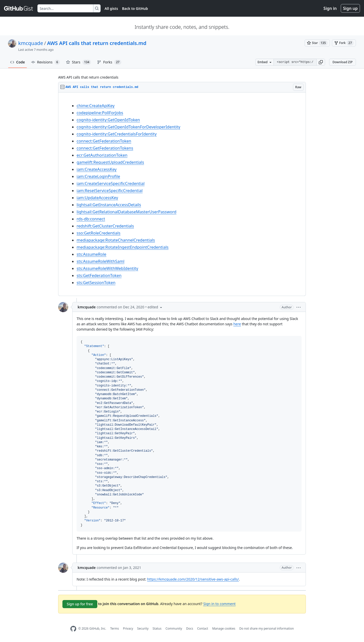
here (237, 324)
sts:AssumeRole (92, 254)
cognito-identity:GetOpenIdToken (108, 120)
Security (143, 628)
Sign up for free (80, 604)
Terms (115, 628)
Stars (79, 62)
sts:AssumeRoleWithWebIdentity (107, 268)
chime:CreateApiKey (96, 106)
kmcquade (31, 43)
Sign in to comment (219, 604)
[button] (321, 62)
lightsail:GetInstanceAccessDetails (109, 205)
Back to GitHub (135, 8)
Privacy (128, 628)
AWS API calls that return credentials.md (97, 43)
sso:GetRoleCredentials (98, 233)
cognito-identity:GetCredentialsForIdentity (117, 134)
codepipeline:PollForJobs (100, 113)
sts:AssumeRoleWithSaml (100, 261)
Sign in (330, 8)
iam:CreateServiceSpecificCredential (111, 184)
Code (18, 62)
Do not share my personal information (267, 628)
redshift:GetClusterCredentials (105, 226)
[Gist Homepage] (19, 8)
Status (157, 628)
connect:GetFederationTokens (105, 148)
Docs (190, 628)
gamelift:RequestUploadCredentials (110, 162)
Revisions (45, 62)
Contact (203, 628)
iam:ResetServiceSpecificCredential (110, 191)
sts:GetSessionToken (96, 283)
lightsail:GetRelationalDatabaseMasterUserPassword (127, 212)
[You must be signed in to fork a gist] (344, 43)
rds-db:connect (91, 219)
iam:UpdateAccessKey (97, 198)
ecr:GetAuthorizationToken (102, 155)
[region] (182, 194)
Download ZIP (343, 62)
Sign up (350, 8)
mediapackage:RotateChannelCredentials (116, 240)
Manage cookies (224, 628)
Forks (109, 62)
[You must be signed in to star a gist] (317, 43)
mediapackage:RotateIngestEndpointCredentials (123, 247)
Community (174, 628)
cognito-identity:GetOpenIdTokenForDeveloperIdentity (128, 127)
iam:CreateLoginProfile (98, 176)
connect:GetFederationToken (104, 141)
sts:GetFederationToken (99, 276)
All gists (111, 8)
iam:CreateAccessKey (97, 169)
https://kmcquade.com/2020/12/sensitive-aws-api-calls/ (193, 579)
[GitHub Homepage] (73, 629)
